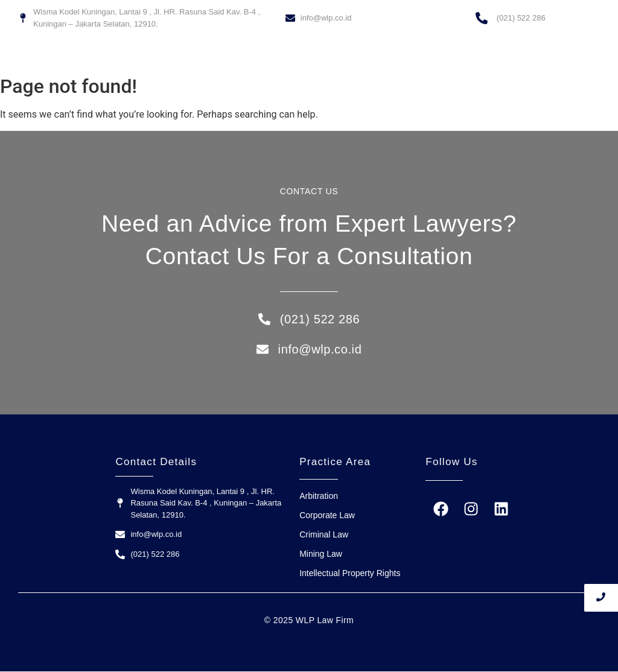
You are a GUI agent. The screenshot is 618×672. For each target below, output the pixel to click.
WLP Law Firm (302, 55)
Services (359, 55)
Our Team (407, 55)
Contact (453, 55)
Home (250, 55)
